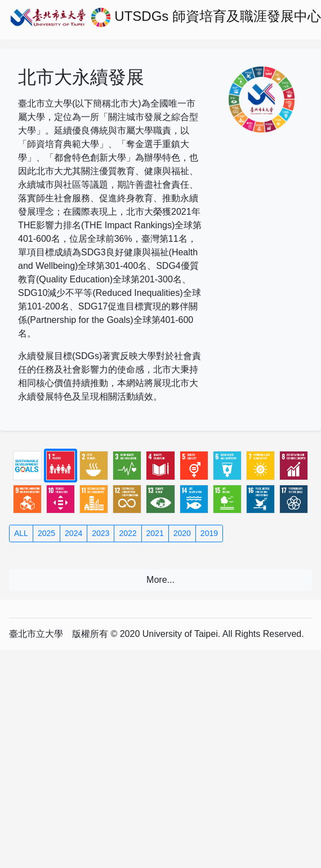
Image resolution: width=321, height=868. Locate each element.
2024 (73, 533)
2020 (182, 533)
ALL (21, 533)
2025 (46, 533)
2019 (209, 533)
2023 (101, 533)
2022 (128, 533)
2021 (155, 533)
